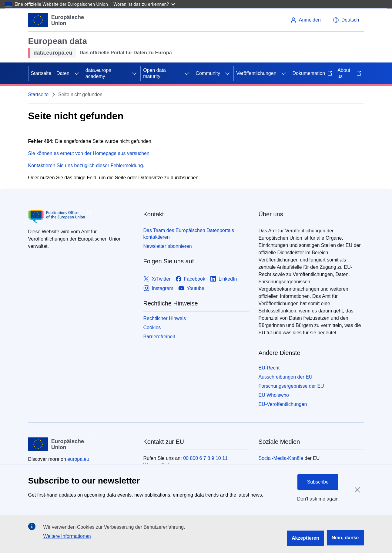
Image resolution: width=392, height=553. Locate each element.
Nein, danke (345, 538)
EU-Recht (269, 368)
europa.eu (78, 459)
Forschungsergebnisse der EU (291, 386)
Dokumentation (313, 73)
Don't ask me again (318, 499)
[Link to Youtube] (191, 288)
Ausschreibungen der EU (286, 377)
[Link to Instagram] (158, 288)
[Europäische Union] (56, 20)
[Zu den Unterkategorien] (77, 73)
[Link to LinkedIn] (224, 279)
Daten (63, 73)
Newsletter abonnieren (168, 246)
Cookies (152, 327)
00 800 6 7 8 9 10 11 (205, 458)
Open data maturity (154, 73)
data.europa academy (98, 73)
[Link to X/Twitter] (157, 279)
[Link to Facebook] (190, 279)
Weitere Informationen (67, 536)
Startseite (41, 73)
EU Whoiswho (274, 395)
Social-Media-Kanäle (281, 458)
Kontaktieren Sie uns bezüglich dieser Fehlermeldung (86, 165)
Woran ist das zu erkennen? (144, 4)
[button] (346, 20)
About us (349, 73)
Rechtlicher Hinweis (165, 318)
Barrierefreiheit (159, 337)
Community (208, 73)
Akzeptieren (305, 538)
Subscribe (318, 482)
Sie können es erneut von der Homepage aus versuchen (89, 153)
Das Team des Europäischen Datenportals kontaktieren (189, 234)
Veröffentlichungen (256, 73)
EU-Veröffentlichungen (283, 404)
